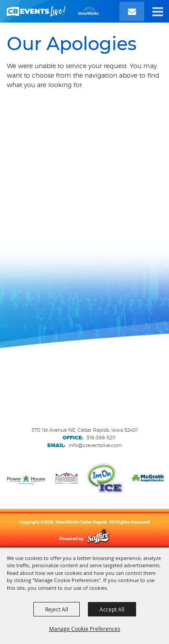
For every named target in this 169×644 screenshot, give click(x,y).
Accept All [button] (112, 609)
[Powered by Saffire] (98, 539)
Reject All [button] (57, 609)
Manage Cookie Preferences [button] (85, 629)
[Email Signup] (132, 12)
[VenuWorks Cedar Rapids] (53, 11)
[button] (158, 11)
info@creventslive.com (95, 445)
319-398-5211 (101, 438)
